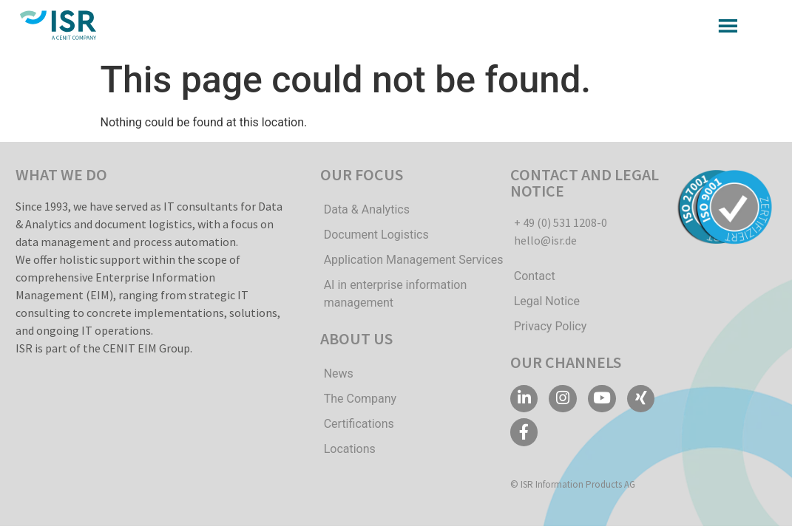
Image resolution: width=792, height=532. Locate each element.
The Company (360, 399)
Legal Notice (547, 301)
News (339, 374)
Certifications (359, 424)
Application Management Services (414, 260)
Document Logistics (376, 235)
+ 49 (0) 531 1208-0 (561, 222)
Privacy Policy (551, 326)
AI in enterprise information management (396, 294)
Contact (535, 276)
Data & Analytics (367, 209)
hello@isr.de (545, 240)
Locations (350, 449)
